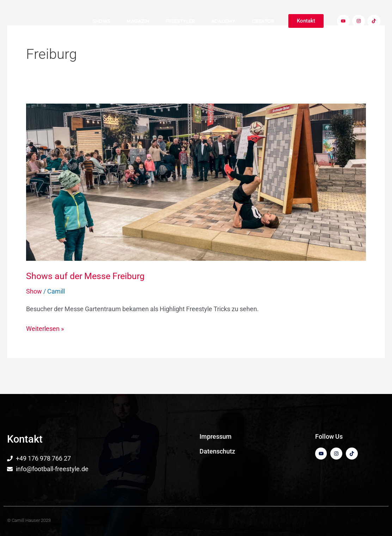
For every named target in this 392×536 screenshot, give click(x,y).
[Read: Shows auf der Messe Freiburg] (196, 182)
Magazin (138, 21)
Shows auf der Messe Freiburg (88, 276)
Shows (101, 21)
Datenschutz (217, 451)
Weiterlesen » (45, 328)
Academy (223, 21)
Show (34, 291)
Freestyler (180, 21)
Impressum (216, 436)
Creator (263, 21)
